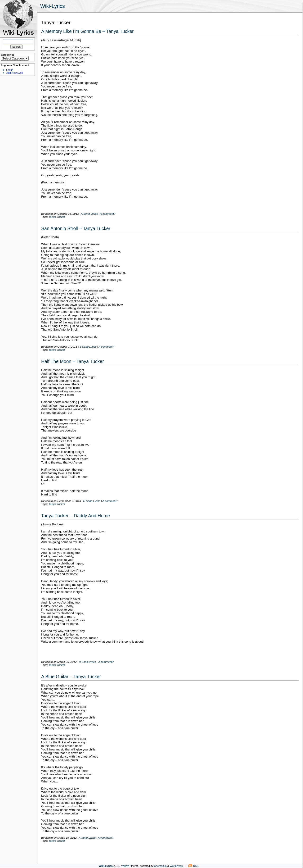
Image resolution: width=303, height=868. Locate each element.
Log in (10, 70)
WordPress (176, 866)
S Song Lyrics (88, 347)
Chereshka (160, 866)
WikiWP (126, 866)
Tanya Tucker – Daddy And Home (76, 516)
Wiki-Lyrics (53, 6)
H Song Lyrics (92, 501)
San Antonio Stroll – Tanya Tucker (76, 228)
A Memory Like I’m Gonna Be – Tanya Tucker (87, 31)
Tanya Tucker (57, 217)
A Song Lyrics (89, 214)
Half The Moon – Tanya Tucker (73, 361)
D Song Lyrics (87, 662)
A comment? (108, 214)
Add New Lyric (14, 73)
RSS (196, 866)
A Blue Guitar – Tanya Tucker (71, 677)
